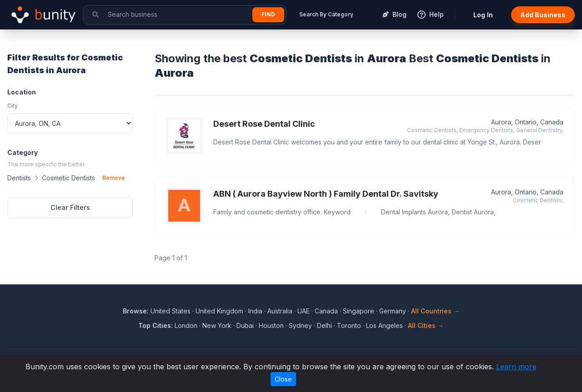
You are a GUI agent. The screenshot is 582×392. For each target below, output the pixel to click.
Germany (393, 311)
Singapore (359, 311)
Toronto (349, 325)
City (13, 106)
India (255, 311)
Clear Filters (70, 207)
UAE (304, 311)
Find (268, 14)
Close (283, 379)
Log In (483, 15)
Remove (114, 178)
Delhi (324, 325)
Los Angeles (384, 325)
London (186, 325)
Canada (326, 311)
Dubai (245, 325)
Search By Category (326, 14)
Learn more (516, 367)
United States (171, 311)
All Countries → (435, 311)
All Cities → (426, 325)
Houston (271, 325)
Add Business (543, 15)
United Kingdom (219, 311)
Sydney (300, 325)
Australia (280, 311)
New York (217, 325)
